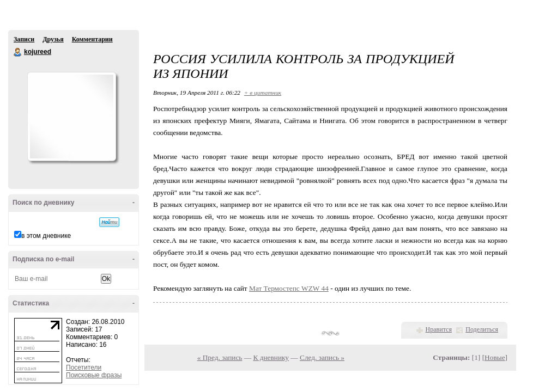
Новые (495, 357)
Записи (24, 39)
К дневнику (271, 357)
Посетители (84, 367)
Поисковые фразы (94, 375)
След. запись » (322, 357)
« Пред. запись (220, 357)
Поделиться (482, 329)
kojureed (18, 52)
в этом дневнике (46, 236)
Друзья (53, 39)
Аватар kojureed (71, 117)
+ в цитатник (263, 93)
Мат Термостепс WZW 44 (289, 288)
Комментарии (92, 39)
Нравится (439, 329)
